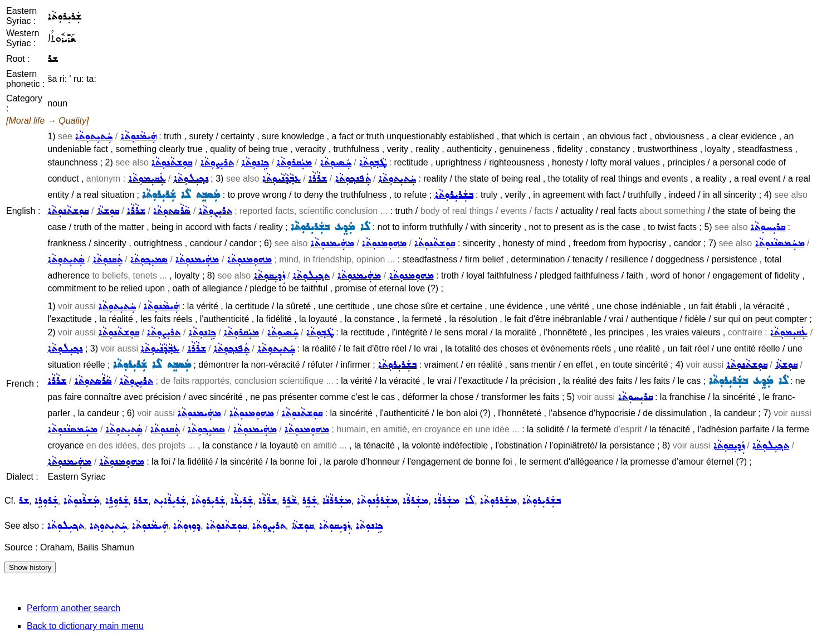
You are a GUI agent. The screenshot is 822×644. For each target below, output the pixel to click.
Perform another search (74, 608)
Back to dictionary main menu (85, 626)
